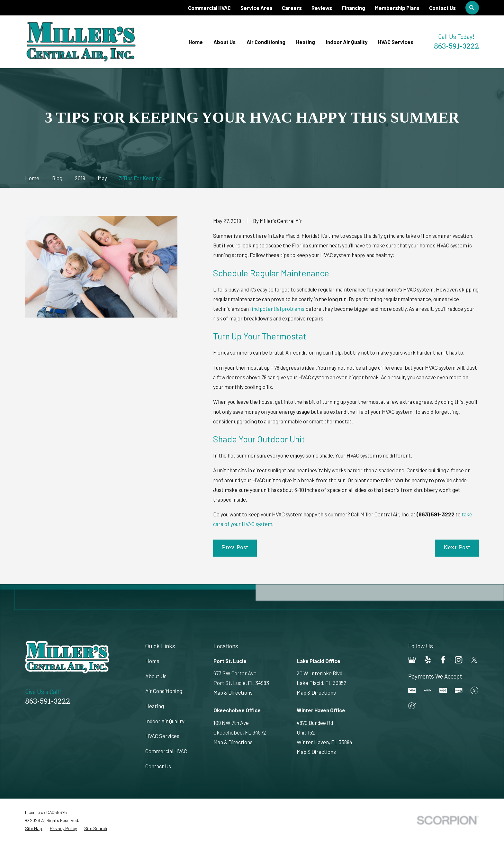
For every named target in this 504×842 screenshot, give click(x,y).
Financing (353, 8)
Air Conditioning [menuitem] (266, 42)
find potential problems (277, 309)
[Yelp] (428, 660)
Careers (292, 8)
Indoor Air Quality (165, 721)
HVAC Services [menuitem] (396, 42)
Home (152, 661)
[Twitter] (474, 660)
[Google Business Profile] (412, 660)
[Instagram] (459, 660)
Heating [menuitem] (306, 42)
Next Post (457, 548)
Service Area (256, 8)
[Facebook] (443, 660)
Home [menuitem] (196, 42)
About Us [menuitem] (225, 42)
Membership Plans (397, 8)
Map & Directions (233, 692)
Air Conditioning (164, 691)
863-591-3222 (456, 47)
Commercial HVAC (209, 8)
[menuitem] (34, 828)
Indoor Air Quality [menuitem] (347, 42)
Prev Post (235, 548)
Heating (155, 706)
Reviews (322, 8)
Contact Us (442, 8)
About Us (156, 676)
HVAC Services (162, 736)
